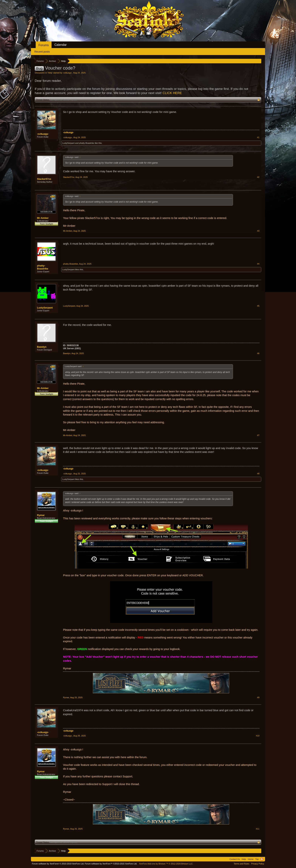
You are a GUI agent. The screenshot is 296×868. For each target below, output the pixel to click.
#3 (258, 231)
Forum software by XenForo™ (111, 864)
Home (251, 859)
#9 (258, 697)
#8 (258, 474)
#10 (258, 736)
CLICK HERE (172, 93)
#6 (258, 353)
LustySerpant (68, 143)
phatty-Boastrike (87, 143)
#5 (258, 306)
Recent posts (42, 52)
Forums (44, 45)
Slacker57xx (44, 179)
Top (257, 859)
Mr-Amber (43, 218)
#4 (258, 264)
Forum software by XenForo (58, 864)
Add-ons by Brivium (166, 864)
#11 (258, 829)
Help (50, 73)
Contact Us (235, 859)
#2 (258, 177)
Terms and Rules (242, 864)
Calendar (61, 45)
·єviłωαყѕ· (67, 73)
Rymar (41, 515)
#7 (258, 435)
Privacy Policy (258, 864)
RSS (262, 859)
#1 (258, 137)
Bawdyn (42, 347)
